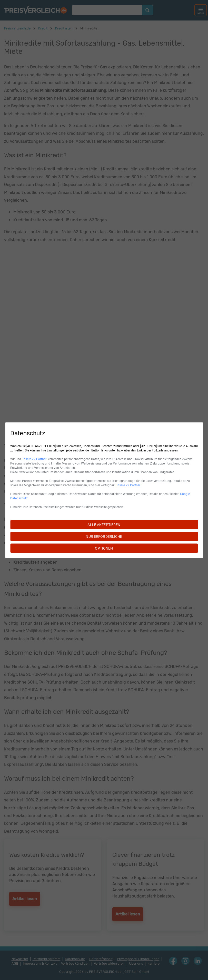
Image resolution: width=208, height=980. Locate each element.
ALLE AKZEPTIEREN (104, 524)
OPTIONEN (104, 548)
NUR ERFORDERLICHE (104, 536)
